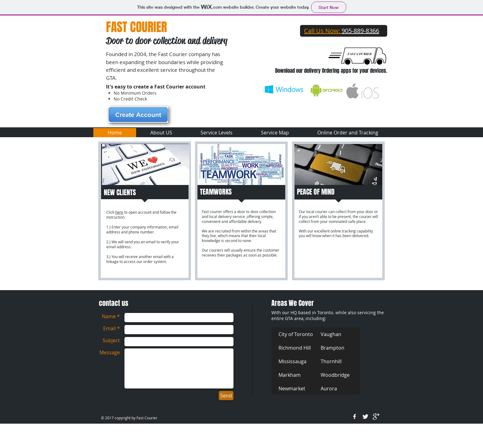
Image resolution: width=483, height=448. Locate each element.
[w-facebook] (355, 417)
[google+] (376, 417)
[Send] (226, 396)
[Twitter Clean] (365, 417)
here (119, 212)
